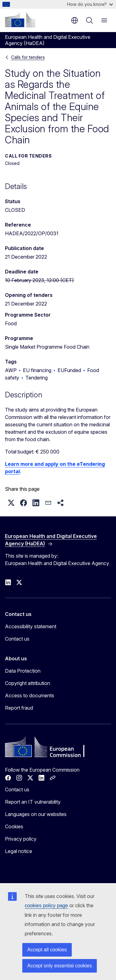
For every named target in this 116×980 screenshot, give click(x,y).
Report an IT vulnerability (33, 802)
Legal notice (19, 851)
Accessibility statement (31, 626)
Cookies (14, 826)
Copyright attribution (28, 683)
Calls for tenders (28, 57)
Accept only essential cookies (60, 966)
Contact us (17, 639)
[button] (11, 503)
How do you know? (90, 4)
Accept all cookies (47, 950)
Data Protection (23, 671)
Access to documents (30, 695)
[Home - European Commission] (20, 20)
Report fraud (19, 708)
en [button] (75, 20)
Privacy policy (21, 839)
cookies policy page (46, 906)
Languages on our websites (36, 814)
